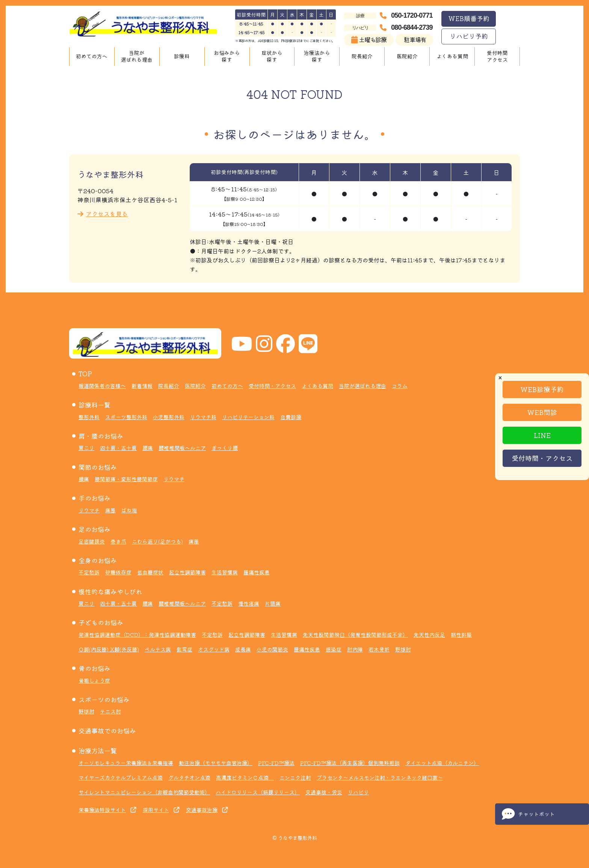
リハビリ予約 (469, 36)
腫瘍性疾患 (257, 572)
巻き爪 (118, 541)
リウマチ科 (203, 417)
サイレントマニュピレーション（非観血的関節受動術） (144, 792)
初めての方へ (92, 56)
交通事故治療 (202, 810)
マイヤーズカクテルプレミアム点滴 (121, 777)
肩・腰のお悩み (101, 436)
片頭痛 (273, 603)
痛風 (110, 510)
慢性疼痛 (249, 603)
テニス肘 (110, 711)
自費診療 (291, 417)
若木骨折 (379, 649)
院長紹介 (362, 56)
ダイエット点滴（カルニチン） (442, 763)
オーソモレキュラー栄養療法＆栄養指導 (126, 763)
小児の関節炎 (272, 649)
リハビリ (358, 792)
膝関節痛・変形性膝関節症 (126, 479)
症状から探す (272, 56)
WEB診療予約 (542, 389)
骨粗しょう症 (94, 680)
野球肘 (403, 649)
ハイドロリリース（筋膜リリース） (258, 792)
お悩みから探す (227, 56)
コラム (400, 386)
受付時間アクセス (497, 56)
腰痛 (148, 448)
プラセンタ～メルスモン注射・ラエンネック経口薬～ (380, 777)
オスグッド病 (214, 649)
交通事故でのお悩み (107, 731)
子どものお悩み (101, 622)
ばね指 (129, 510)
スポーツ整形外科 (126, 417)
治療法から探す (317, 56)
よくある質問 (452, 56)
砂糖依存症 (118, 572)
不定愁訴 (89, 572)
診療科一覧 (94, 405)
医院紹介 (407, 56)
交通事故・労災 (324, 792)
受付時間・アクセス (542, 458)
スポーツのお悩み (104, 699)
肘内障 (355, 649)
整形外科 (89, 417)
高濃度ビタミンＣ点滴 (245, 777)
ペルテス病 (158, 649)
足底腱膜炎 (92, 541)
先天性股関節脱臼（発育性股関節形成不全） (355, 635)
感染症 (334, 649)
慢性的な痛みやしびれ (110, 592)
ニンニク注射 (295, 777)
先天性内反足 (429, 635)
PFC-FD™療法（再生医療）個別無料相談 (350, 763)
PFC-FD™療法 (276, 763)
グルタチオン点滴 (189, 777)
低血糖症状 (150, 572)
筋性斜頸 (461, 635)
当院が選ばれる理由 (137, 56)
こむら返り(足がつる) (157, 541)
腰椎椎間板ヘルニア (182, 448)
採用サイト (156, 810)
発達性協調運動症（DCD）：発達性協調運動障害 (137, 635)
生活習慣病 (225, 572)
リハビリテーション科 (248, 417)
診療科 (182, 56)
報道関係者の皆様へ (102, 386)
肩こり (86, 448)
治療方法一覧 (98, 751)
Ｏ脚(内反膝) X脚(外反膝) (109, 649)
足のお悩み (94, 529)
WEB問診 (542, 412)
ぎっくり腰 (225, 448)
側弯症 (184, 649)
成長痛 (243, 649)
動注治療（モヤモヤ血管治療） (216, 763)
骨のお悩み (94, 668)
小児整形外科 (169, 417)
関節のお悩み (98, 467)
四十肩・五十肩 (118, 448)
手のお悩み (94, 498)
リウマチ (174, 479)
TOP (85, 373)
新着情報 (142, 386)
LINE (542, 435)
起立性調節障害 (187, 572)
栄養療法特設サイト (102, 810)
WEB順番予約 (469, 18)
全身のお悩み (98, 560)
